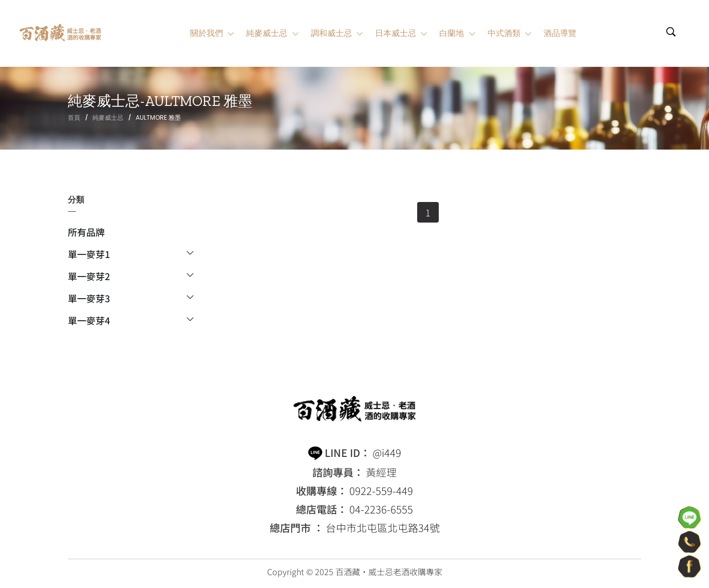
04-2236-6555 (381, 509)
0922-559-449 (381, 491)
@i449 (387, 453)
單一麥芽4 (131, 320)
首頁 (74, 117)
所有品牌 (86, 233)
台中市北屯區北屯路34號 (383, 528)
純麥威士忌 (108, 117)
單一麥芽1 (131, 255)
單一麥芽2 (131, 277)
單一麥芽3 (131, 299)
